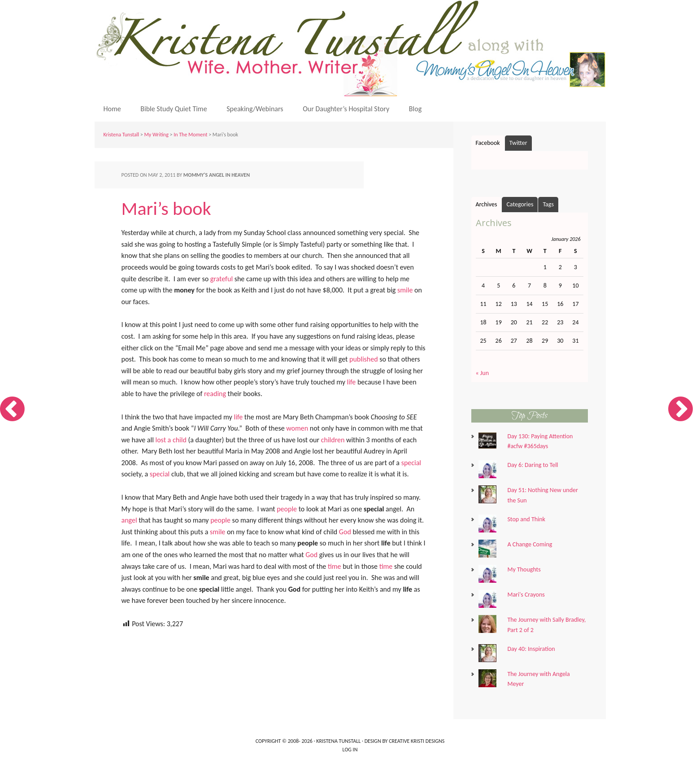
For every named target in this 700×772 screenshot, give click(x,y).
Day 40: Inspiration (531, 649)
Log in (350, 750)
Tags (548, 204)
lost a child (171, 440)
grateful (222, 279)
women (297, 428)
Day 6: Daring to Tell (533, 465)
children (333, 440)
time (335, 566)
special (411, 463)
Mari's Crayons (526, 595)
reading (215, 394)
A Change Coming (530, 544)
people (287, 509)
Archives (487, 204)
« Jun (483, 373)
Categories (520, 204)
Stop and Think (526, 519)
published (364, 359)
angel (129, 520)
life (352, 382)
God (345, 532)
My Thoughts (524, 569)
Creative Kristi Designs (417, 741)
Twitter (518, 143)
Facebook (488, 143)
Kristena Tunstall (352, 48)
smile (405, 290)
